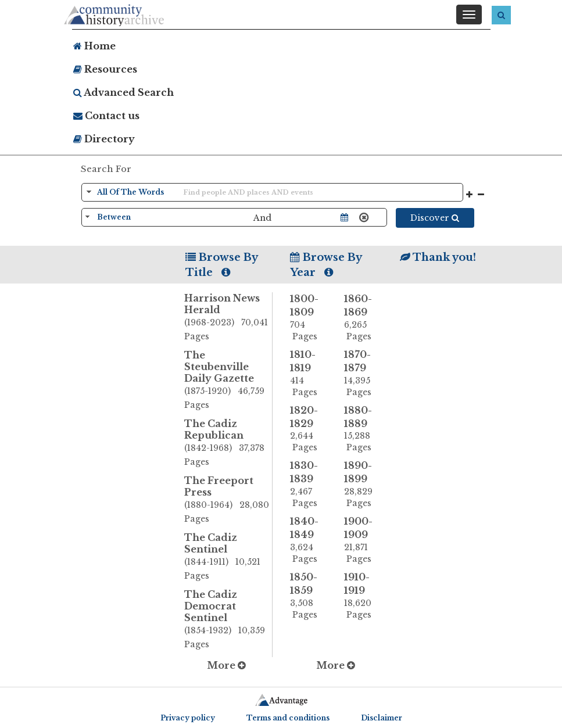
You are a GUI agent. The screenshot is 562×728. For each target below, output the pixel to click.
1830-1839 (309, 484)
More (226, 665)
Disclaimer (382, 718)
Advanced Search (124, 92)
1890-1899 (363, 484)
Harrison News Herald (228, 318)
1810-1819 (309, 373)
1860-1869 (363, 318)
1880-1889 (363, 429)
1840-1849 (309, 540)
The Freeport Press (228, 500)
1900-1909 (363, 540)
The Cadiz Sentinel (228, 557)
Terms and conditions (288, 718)
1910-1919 (363, 596)
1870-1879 (363, 373)
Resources (105, 69)
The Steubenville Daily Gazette (228, 381)
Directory (104, 139)
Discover (435, 218)
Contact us (106, 116)
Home (94, 46)
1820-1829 (309, 429)
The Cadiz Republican (228, 443)
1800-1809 (309, 318)
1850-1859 (309, 596)
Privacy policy (188, 718)
